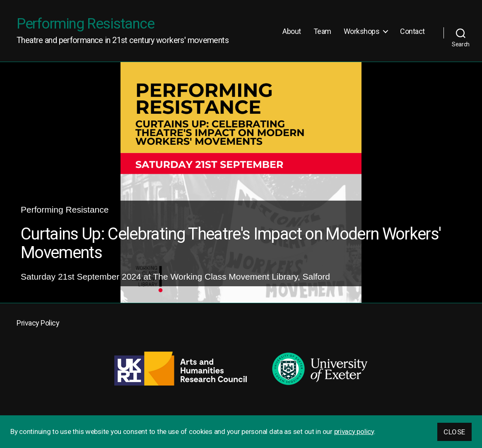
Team (322, 31)
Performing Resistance (85, 24)
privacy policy (354, 431)
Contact (412, 31)
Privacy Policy (38, 323)
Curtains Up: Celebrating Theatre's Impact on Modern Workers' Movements (231, 243)
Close (454, 432)
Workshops (362, 31)
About (292, 31)
